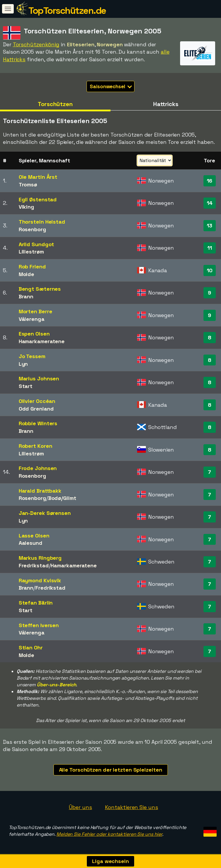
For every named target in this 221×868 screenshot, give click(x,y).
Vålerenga (32, 319)
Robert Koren (36, 446)
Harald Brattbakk (40, 491)
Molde (27, 274)
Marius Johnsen (39, 378)
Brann (26, 296)
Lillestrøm (31, 252)
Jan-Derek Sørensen (45, 513)
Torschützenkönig (36, 44)
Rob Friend (32, 267)
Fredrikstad (34, 565)
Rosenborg (32, 229)
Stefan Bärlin (36, 603)
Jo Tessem (32, 356)
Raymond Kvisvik (40, 580)
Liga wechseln (110, 861)
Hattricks (166, 104)
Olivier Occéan (37, 401)
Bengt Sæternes (40, 289)
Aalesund (31, 543)
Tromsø (28, 184)
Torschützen (55, 104)
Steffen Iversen (39, 625)
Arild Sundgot (37, 244)
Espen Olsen (34, 334)
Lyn (23, 364)
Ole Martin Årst (38, 177)
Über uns (80, 807)
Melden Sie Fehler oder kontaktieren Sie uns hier (109, 834)
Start (26, 386)
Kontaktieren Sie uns (132, 807)
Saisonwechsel (111, 86)
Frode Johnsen (38, 468)
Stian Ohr (31, 647)
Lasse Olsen (34, 536)
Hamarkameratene (42, 341)
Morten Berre (36, 311)
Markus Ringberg (40, 558)
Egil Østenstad (38, 199)
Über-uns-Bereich (56, 685)
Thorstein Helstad (42, 222)
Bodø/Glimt (62, 498)
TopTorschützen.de (67, 11)
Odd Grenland (36, 409)
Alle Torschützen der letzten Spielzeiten (111, 770)
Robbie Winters (38, 423)
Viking (26, 207)
